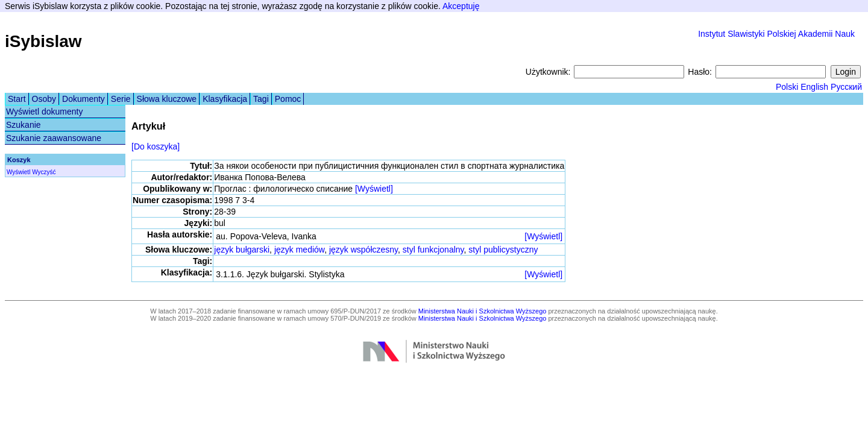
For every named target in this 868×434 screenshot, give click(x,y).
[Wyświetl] (374, 189)
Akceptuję (461, 6)
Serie (121, 99)
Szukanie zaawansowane (54, 138)
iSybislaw (43, 41)
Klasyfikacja (225, 99)
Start (17, 99)
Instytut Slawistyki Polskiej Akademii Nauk (776, 34)
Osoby (44, 99)
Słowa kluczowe (167, 99)
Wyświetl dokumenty (44, 112)
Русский (846, 87)
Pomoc (288, 99)
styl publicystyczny (503, 250)
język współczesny (363, 250)
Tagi (261, 99)
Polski (787, 87)
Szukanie (24, 125)
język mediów (299, 250)
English (814, 87)
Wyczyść (44, 172)
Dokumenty (83, 99)
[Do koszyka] (156, 146)
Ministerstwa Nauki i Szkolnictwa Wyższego (483, 311)
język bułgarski (242, 250)
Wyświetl (18, 172)
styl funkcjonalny (433, 250)
